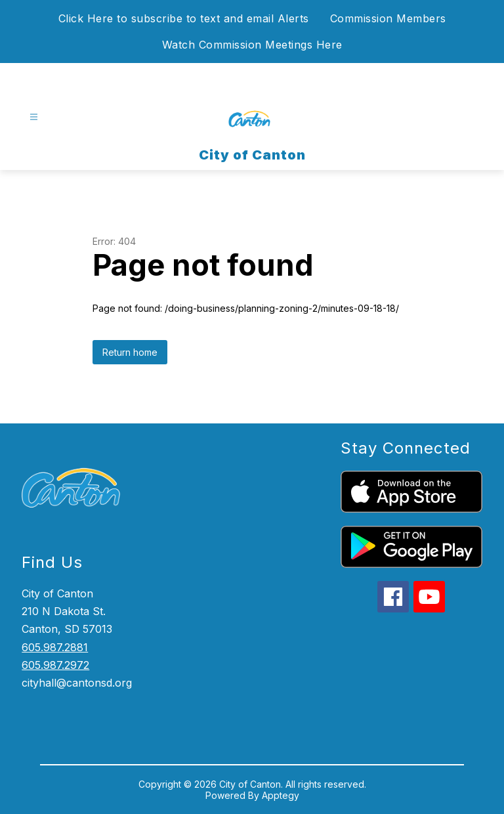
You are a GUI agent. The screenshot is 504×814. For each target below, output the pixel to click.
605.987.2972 (55, 665)
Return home (130, 352)
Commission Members (388, 18)
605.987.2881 (55, 647)
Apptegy (281, 795)
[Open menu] (34, 117)
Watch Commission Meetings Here (252, 45)
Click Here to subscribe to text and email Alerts (184, 18)
